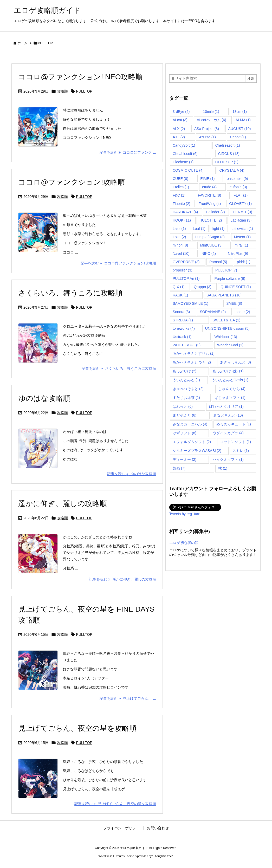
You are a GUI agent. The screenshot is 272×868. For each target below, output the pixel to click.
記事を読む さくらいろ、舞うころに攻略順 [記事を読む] (119, 368)
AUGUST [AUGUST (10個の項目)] (240, 129)
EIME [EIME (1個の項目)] (207, 179)
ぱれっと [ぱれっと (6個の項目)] (183, 406)
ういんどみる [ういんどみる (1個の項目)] (186, 380)
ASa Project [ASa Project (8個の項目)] (207, 129)
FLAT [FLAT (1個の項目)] (241, 195)
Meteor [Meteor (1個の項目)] (242, 237)
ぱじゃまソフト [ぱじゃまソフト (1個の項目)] (230, 398)
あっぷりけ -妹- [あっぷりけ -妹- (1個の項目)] (228, 371)
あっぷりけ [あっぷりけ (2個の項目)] (184, 371)
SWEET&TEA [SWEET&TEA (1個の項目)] (227, 320)
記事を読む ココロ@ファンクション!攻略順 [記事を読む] (118, 263)
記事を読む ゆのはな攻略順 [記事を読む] (132, 474)
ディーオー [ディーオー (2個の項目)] (184, 459)
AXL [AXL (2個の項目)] (179, 137)
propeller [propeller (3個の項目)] (182, 270)
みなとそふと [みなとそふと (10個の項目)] (228, 415)
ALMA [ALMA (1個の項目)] (243, 120)
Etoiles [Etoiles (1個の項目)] (181, 187)
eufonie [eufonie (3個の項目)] (238, 187)
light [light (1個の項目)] (219, 229)
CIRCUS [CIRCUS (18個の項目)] (229, 154)
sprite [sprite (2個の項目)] (243, 312)
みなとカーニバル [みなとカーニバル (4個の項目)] (190, 424)
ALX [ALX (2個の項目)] (179, 129)
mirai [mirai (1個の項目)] (241, 245)
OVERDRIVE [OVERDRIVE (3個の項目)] (186, 262)
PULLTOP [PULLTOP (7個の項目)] (226, 270)
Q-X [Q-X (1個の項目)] (179, 287)
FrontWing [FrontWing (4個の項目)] (210, 204)
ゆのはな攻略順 (44, 398)
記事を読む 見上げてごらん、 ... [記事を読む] (128, 698)
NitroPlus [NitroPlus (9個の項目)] (238, 254)
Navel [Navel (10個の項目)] (181, 254)
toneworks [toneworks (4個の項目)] (184, 328)
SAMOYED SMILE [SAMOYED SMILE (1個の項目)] (190, 303)
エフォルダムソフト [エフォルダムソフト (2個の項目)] (192, 442)
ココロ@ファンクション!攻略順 (72, 182)
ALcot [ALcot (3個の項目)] (180, 120)
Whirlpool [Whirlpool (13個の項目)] (226, 337)
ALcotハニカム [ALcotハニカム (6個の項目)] (212, 120)
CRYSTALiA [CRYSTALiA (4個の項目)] (232, 170)
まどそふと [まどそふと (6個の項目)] (184, 415)
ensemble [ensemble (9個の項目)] (237, 179)
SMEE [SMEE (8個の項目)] (234, 303)
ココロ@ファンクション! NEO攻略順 (80, 77)
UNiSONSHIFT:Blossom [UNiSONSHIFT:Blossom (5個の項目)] (227, 328)
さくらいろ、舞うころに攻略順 (70, 293)
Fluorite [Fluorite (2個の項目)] (182, 204)
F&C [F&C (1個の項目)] (179, 195)
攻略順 (62, 91)
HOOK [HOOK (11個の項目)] (182, 220)
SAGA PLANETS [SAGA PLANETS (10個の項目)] (224, 295)
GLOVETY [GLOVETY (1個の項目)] (240, 204)
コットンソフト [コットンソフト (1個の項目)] (235, 442)
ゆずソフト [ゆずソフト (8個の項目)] (184, 433)
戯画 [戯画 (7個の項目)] (179, 468)
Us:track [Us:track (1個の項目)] (182, 337)
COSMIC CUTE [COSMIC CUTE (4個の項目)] (188, 170)
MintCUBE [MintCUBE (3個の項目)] (211, 245)
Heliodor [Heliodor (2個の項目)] (215, 212)
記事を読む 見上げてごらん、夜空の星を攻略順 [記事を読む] (115, 804)
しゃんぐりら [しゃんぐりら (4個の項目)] (232, 389)
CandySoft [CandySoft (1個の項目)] (184, 145)
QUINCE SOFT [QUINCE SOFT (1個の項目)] (236, 287)
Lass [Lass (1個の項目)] (179, 229)
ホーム (22, 43)
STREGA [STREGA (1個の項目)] (183, 320)
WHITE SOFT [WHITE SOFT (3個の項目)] (187, 345)
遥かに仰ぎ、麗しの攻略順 (63, 504)
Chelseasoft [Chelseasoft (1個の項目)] (228, 145)
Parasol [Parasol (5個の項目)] (218, 262)
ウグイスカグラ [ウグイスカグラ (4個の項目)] (228, 433)
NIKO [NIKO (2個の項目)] (209, 254)
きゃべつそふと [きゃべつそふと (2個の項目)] (188, 389)
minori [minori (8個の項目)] (180, 245)
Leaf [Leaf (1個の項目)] (199, 229)
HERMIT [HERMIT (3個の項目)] (242, 212)
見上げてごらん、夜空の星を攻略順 (77, 728)
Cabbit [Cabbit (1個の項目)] (238, 137)
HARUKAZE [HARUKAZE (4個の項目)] (185, 212)
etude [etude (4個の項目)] (209, 187)
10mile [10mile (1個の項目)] (211, 112)
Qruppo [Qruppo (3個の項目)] (203, 287)
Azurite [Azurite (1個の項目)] (207, 137)
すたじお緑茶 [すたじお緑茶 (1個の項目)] (186, 398)
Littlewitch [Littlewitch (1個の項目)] (242, 229)
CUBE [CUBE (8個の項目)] (180, 179)
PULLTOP (84, 91)
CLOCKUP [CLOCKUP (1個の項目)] (227, 162)
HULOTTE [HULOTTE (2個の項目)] (211, 220)
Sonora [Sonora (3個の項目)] (181, 312)
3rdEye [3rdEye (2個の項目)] (181, 112)
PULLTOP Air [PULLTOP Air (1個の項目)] (186, 278)
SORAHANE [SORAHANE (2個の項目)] (213, 312)
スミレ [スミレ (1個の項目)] (241, 451)
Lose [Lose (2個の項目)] (179, 237)
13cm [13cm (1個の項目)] (240, 112)
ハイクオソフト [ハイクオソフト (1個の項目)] (228, 459)
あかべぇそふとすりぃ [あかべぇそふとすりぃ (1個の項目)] (194, 353)
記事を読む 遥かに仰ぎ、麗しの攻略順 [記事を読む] (122, 579)
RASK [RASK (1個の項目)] (180, 295)
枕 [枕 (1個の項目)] (223, 468)
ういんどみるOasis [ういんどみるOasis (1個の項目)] (230, 380)
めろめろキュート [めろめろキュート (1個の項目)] (234, 424)
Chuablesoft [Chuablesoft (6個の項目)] (185, 154)
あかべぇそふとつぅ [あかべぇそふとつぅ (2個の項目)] (192, 362)
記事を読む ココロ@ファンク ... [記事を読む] (128, 152)
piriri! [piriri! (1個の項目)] (244, 262)
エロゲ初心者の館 (184, 543)
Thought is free (162, 856)
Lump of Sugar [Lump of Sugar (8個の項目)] (210, 237)
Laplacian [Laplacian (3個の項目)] (241, 220)
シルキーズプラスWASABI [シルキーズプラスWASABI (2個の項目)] (197, 451)
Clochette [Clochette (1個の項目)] (183, 162)
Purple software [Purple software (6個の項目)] (230, 278)
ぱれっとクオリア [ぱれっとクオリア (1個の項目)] (226, 406)
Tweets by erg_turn (185, 514)
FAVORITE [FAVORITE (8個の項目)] (209, 195)
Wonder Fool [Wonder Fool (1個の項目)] (230, 345)
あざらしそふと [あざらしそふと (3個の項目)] (235, 362)
